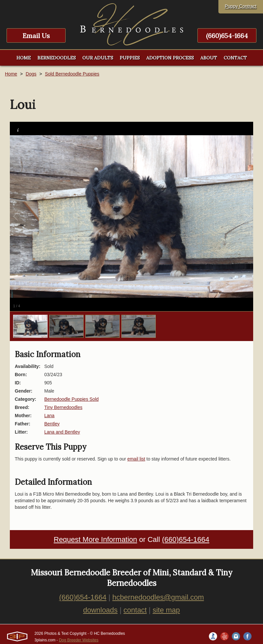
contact (135, 610)
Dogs (31, 74)
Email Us (36, 36)
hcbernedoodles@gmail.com (158, 597)
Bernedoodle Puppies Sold (71, 399)
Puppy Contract (241, 6)
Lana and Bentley (62, 432)
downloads (100, 610)
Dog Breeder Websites (79, 640)
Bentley (52, 424)
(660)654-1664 (227, 36)
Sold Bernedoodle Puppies (72, 74)
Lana (49, 416)
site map (166, 610)
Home (11, 74)
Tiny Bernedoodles (63, 407)
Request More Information (95, 539)
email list (136, 459)
